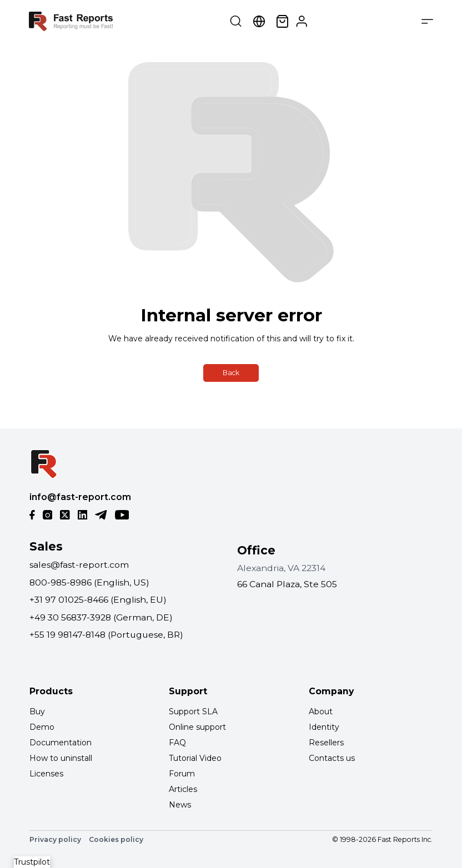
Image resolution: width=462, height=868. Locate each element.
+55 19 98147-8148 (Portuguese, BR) (106, 635)
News (180, 805)
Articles (183, 789)
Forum (182, 774)
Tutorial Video (195, 758)
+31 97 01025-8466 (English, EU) (98, 600)
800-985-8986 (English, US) (89, 582)
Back (231, 373)
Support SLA (193, 711)
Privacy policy (55, 839)
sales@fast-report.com (79, 565)
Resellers (326, 743)
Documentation (61, 743)
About (321, 711)
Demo (42, 727)
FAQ (177, 743)
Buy (37, 711)
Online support (197, 727)
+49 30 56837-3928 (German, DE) (101, 617)
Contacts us (332, 758)
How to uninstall (61, 758)
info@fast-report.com (80, 497)
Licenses (46, 774)
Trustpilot (32, 862)
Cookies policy (116, 839)
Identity (324, 727)
